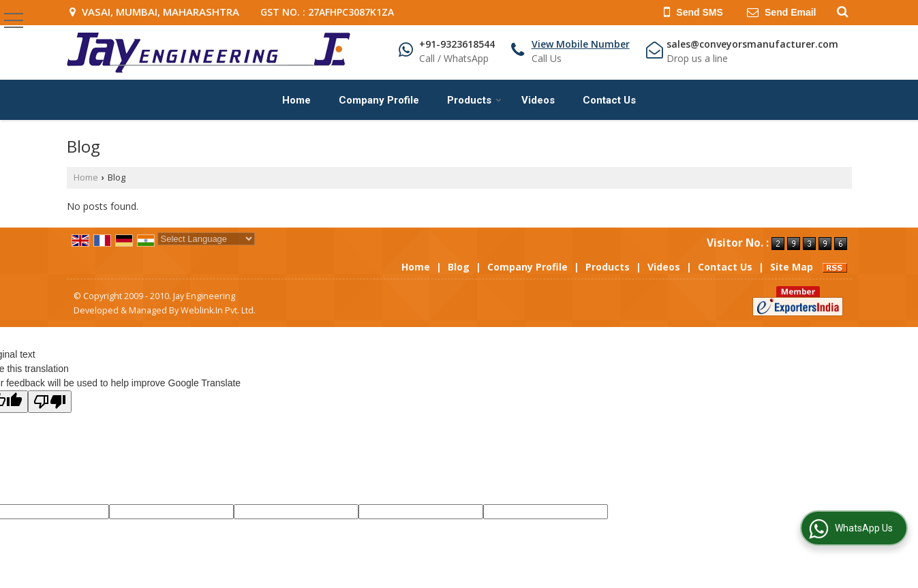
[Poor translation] (50, 402)
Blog (459, 267)
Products (474, 100)
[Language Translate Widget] (206, 239)
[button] (581, 44)
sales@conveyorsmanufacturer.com (752, 44)
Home (296, 100)
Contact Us (609, 100)
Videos (538, 100)
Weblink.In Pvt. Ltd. (218, 310)
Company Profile (379, 100)
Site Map (792, 267)
